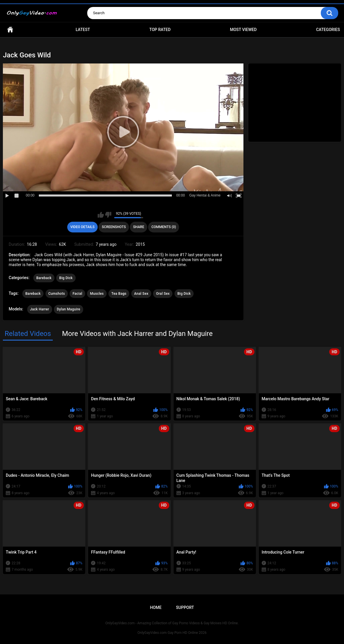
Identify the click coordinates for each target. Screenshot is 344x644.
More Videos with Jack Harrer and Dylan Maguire (137, 334)
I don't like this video (108, 215)
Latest (83, 30)
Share (139, 227)
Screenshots (114, 227)
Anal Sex (141, 294)
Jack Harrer (40, 309)
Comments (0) (164, 227)
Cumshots (57, 294)
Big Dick (66, 278)
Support (185, 607)
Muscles (97, 294)
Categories (328, 30)
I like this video (101, 215)
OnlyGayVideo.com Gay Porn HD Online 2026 (172, 633)
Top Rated (160, 30)
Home (10, 30)
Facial (77, 294)
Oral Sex (163, 294)
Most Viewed (243, 30)
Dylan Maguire (69, 309)
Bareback (44, 278)
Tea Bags (119, 294)
